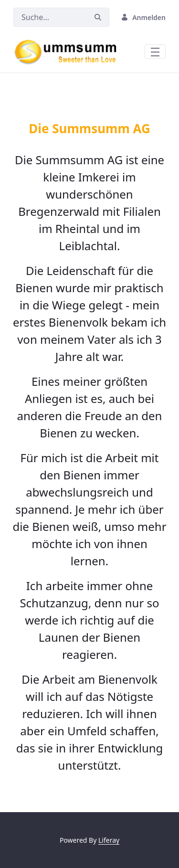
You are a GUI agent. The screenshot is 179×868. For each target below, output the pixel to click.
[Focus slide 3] (81, 91)
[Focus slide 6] (133, 91)
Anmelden (143, 17)
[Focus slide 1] (47, 91)
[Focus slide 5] (116, 91)
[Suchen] (50, 17)
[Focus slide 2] (64, 91)
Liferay (109, 840)
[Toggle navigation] (155, 52)
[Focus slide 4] (98, 91)
